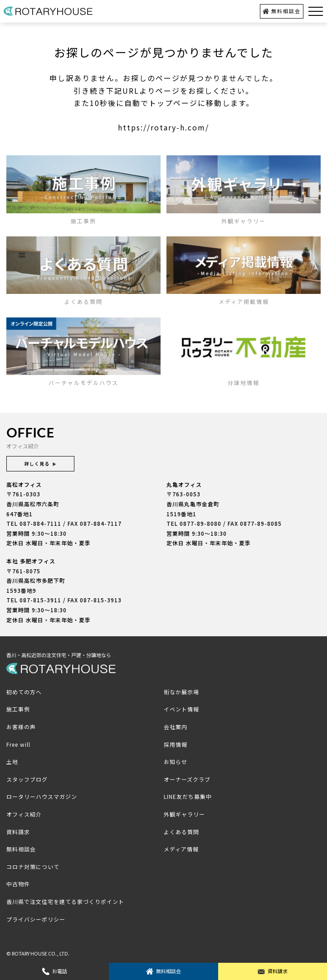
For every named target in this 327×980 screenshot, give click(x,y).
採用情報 (176, 744)
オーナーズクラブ (187, 779)
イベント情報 (181, 709)
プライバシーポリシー (36, 919)
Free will (18, 744)
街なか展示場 (181, 692)
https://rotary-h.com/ (163, 127)
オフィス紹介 (24, 814)
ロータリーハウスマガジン (42, 796)
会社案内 (176, 727)
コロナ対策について (33, 867)
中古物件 (18, 884)
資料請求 (273, 971)
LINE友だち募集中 (188, 796)
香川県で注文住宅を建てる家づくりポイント (65, 901)
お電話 (55, 971)
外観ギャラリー (184, 814)
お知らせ (176, 761)
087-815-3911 (40, 600)
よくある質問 (181, 832)
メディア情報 (181, 849)
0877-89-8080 (200, 523)
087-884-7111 (40, 523)
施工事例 (18, 709)
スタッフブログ (27, 779)
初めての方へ (24, 692)
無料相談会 (281, 11)
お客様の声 (21, 727)
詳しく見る (40, 464)
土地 (12, 761)
